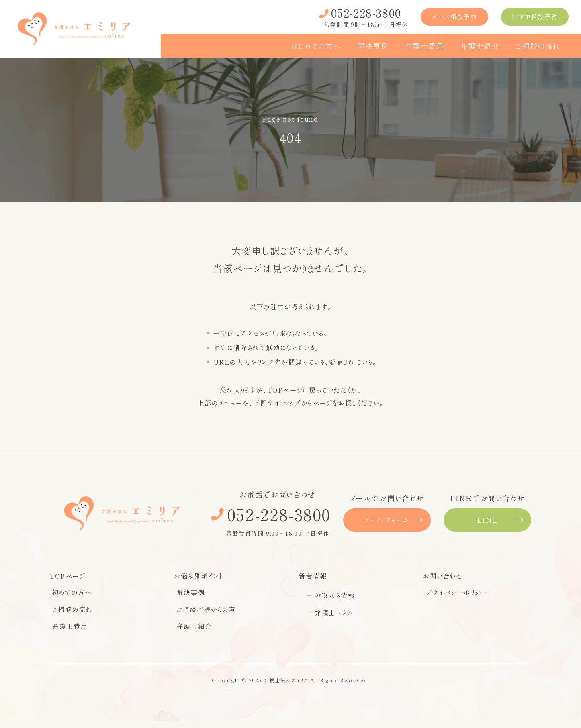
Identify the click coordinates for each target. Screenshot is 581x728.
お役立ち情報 (335, 595)
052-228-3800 (278, 514)
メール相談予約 (454, 17)
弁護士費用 (67, 634)
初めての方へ (70, 595)
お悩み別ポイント (199, 576)
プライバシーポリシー (454, 595)
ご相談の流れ (70, 614)
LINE (487, 520)
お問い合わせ (443, 576)
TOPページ (285, 390)
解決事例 (188, 595)
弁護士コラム (334, 612)
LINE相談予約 (535, 17)
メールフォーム (387, 520)
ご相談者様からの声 (204, 614)
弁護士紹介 (192, 634)
